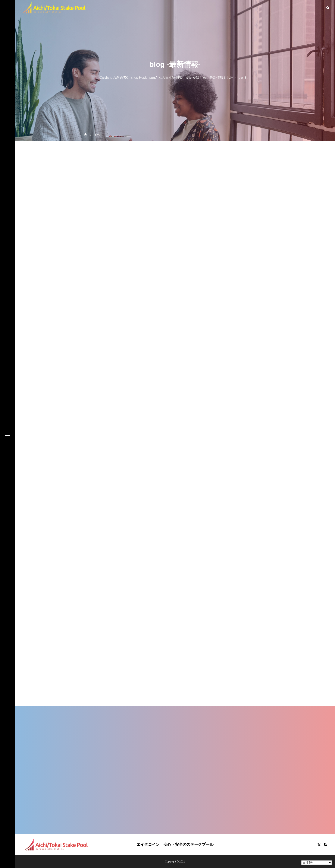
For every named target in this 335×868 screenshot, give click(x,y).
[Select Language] (317, 863)
